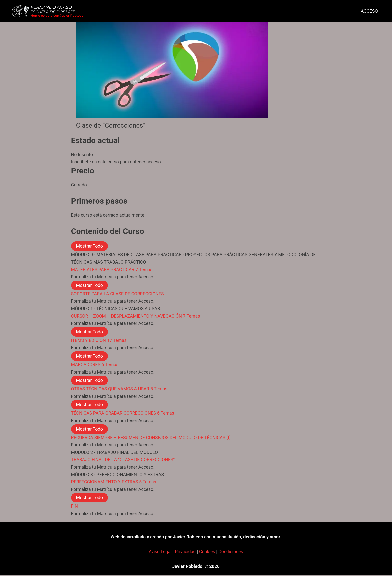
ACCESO (368, 11)
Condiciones (231, 552)
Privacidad (185, 552)
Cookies (207, 552)
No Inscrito (82, 155)
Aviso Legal (160, 552)
